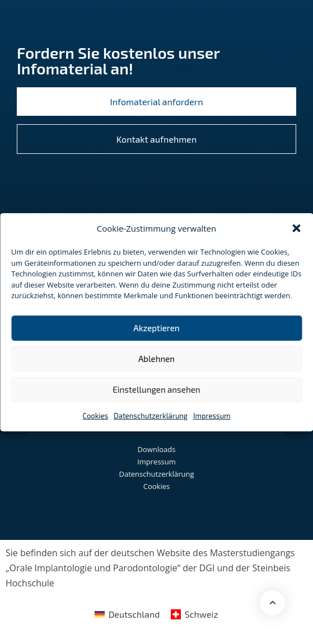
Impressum (212, 415)
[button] (296, 228)
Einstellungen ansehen (156, 389)
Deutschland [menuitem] (134, 614)
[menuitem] (127, 614)
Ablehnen (156, 359)
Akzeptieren (156, 328)
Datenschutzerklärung (151, 415)
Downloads (157, 449)
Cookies (96, 415)
